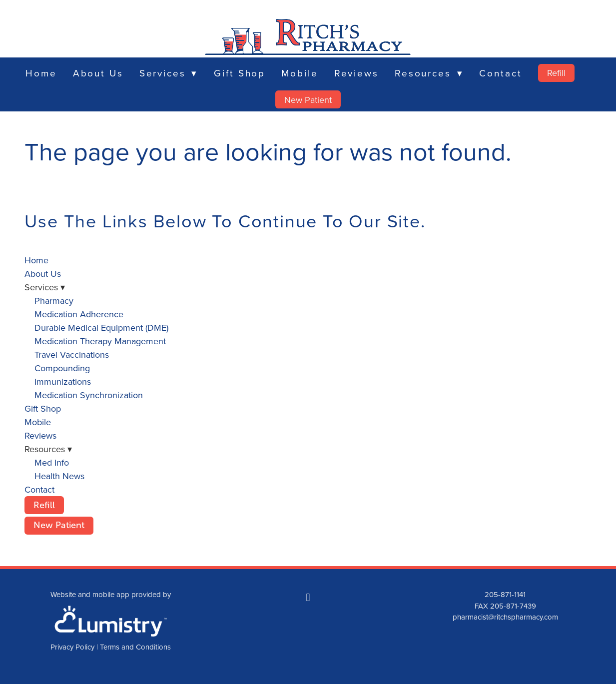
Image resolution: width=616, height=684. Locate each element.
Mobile (300, 73)
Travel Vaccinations (72, 354)
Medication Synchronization (89, 395)
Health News (59, 476)
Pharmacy (54, 301)
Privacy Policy (72, 647)
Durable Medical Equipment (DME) (101, 328)
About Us (98, 73)
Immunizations (63, 381)
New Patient (308, 100)
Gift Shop (240, 73)
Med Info (52, 462)
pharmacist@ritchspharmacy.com (505, 617)
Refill (556, 73)
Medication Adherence (79, 314)
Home (41, 73)
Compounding (62, 368)
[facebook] (308, 597)
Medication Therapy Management (100, 341)
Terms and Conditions (135, 647)
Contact (500, 73)
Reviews (356, 73)
